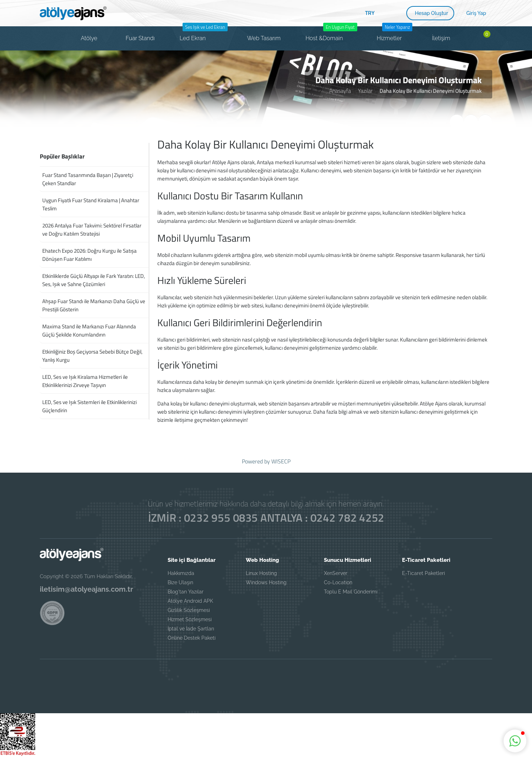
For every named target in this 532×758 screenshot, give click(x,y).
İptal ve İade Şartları (191, 629)
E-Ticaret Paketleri (424, 573)
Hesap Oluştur (431, 13)
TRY (370, 13)
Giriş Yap (476, 13)
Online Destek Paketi (192, 638)
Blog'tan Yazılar (186, 592)
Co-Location (338, 582)
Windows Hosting (266, 582)
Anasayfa (340, 91)
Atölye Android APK (190, 601)
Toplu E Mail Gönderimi (351, 592)
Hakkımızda (181, 573)
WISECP (281, 461)
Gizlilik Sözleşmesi (189, 610)
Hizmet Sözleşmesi (190, 619)
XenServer (336, 573)
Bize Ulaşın (180, 582)
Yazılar (365, 91)
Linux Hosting (261, 573)
